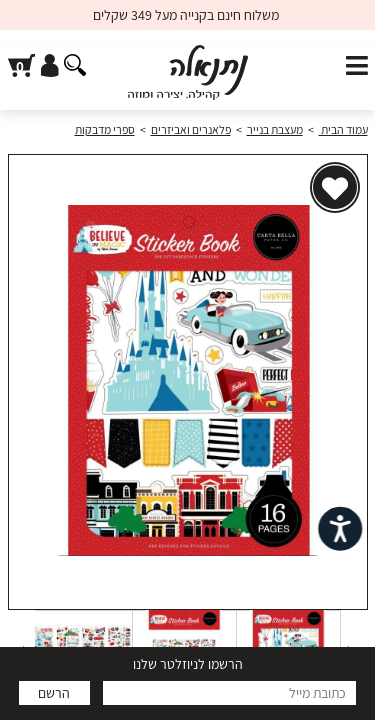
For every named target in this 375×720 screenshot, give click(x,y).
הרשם (54, 693)
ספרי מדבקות (105, 129)
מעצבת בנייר (275, 129)
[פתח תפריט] (357, 66)
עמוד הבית (343, 129)
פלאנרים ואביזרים (191, 129)
